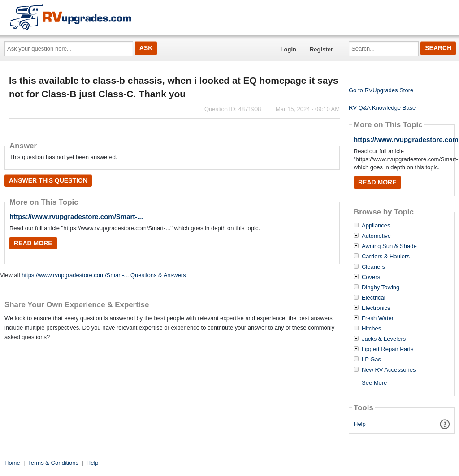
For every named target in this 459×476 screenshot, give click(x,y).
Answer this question (48, 180)
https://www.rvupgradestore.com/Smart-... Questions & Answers (104, 275)
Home (12, 463)
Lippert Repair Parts (388, 349)
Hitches (371, 329)
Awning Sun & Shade (389, 246)
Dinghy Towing (381, 287)
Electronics (376, 308)
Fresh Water (378, 318)
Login (288, 49)
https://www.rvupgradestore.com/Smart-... (76, 217)
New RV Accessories (389, 370)
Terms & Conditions (53, 463)
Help (360, 424)
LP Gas (371, 360)
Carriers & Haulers (386, 257)
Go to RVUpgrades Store (381, 90)
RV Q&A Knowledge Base (382, 108)
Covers (371, 277)
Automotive (376, 236)
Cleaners (373, 267)
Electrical (374, 298)
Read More (33, 243)
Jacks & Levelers (384, 339)
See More (374, 383)
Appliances (376, 226)
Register (321, 49)
